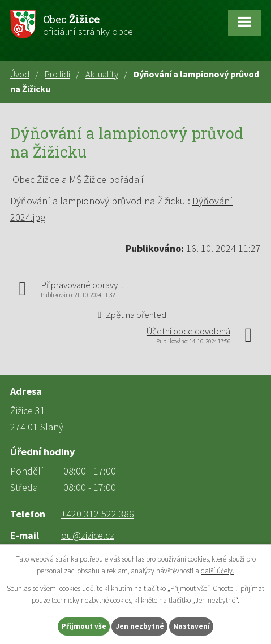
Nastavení (192, 626)
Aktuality (102, 74)
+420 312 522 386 (98, 514)
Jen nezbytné (140, 626)
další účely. (218, 571)
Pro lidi (57, 74)
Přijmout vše (84, 626)
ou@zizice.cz (88, 535)
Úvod (20, 74)
